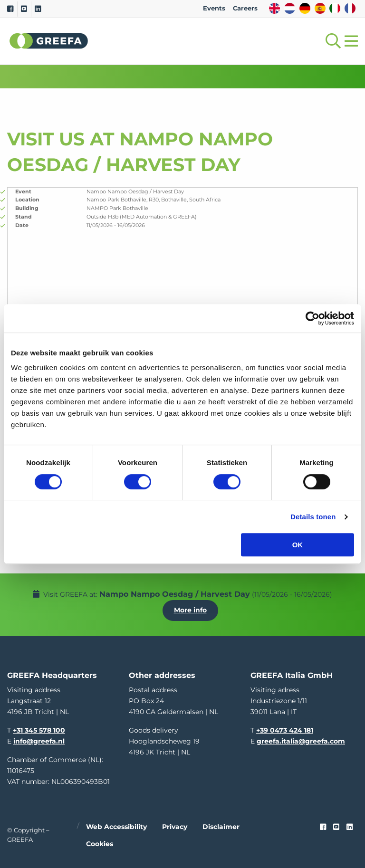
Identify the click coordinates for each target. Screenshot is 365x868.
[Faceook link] (323, 827)
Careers (245, 8)
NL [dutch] (290, 8)
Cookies (100, 844)
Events (214, 8)
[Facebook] (10, 9)
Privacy (175, 827)
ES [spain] (320, 8)
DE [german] (305, 8)
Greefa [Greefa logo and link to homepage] (49, 41)
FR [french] (350, 8)
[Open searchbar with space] (331, 41)
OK (298, 545)
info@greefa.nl (39, 741)
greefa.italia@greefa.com (301, 741)
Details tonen (313, 517)
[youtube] (336, 827)
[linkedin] (350, 827)
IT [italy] (335, 8)
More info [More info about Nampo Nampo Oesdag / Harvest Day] (190, 610)
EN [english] (274, 8)
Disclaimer (221, 827)
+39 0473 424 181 (285, 730)
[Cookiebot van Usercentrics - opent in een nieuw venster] (312, 318)
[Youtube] (24, 9)
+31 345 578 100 (39, 730)
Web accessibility (116, 827)
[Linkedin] (38, 9)
